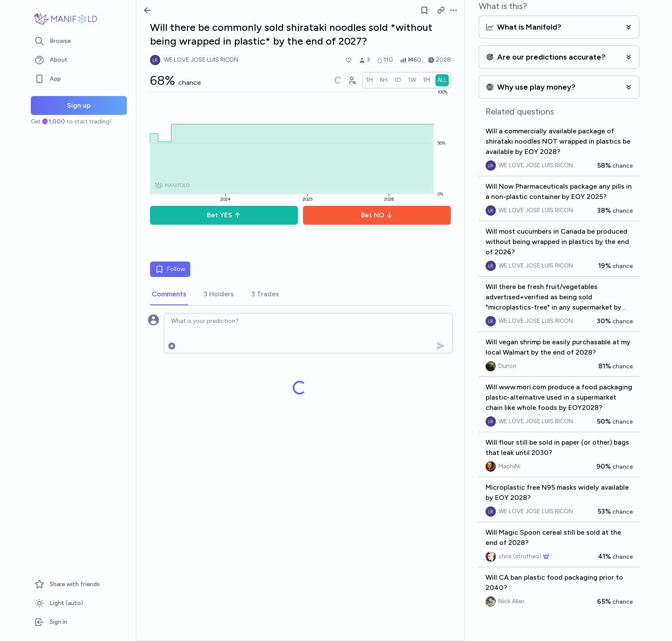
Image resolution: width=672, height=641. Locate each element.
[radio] (369, 80)
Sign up (79, 105)
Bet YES (224, 215)
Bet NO (377, 215)
